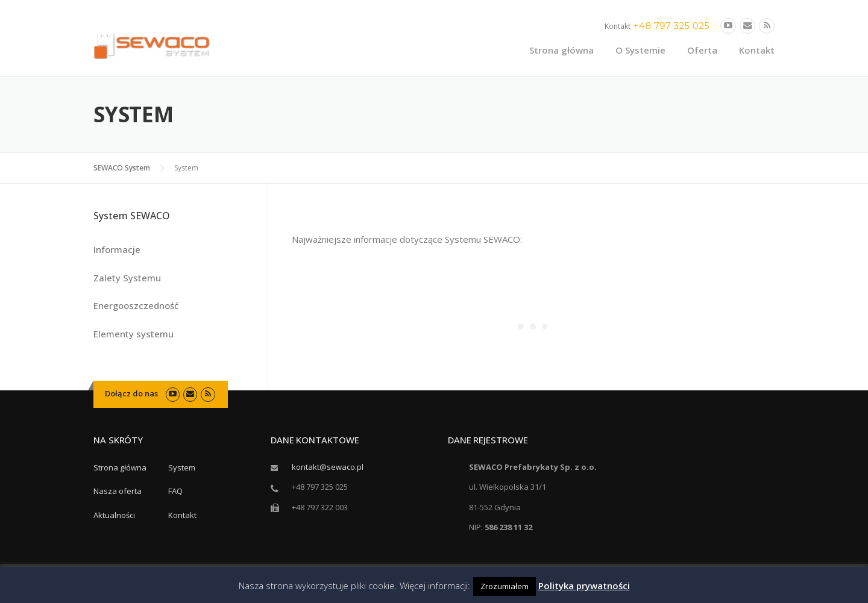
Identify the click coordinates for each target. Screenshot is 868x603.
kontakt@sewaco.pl (328, 467)
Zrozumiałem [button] (505, 586)
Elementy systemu (134, 334)
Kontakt (757, 50)
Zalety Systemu (127, 278)
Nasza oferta (118, 491)
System (182, 467)
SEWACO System (122, 168)
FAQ (175, 491)
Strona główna (561, 50)
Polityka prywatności (584, 586)
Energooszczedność (136, 305)
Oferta (702, 50)
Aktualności (114, 515)
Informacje (117, 249)
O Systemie (640, 50)
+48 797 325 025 (672, 26)
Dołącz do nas (131, 393)
